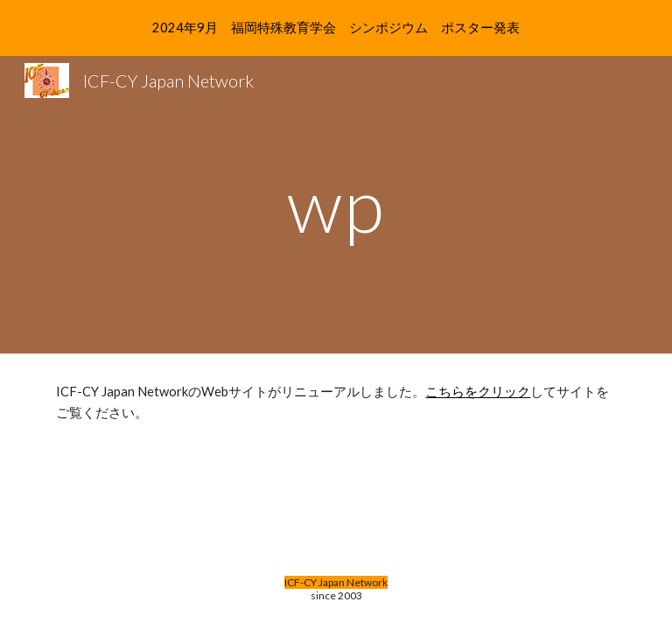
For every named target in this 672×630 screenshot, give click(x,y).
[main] (336, 204)
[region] (336, 28)
